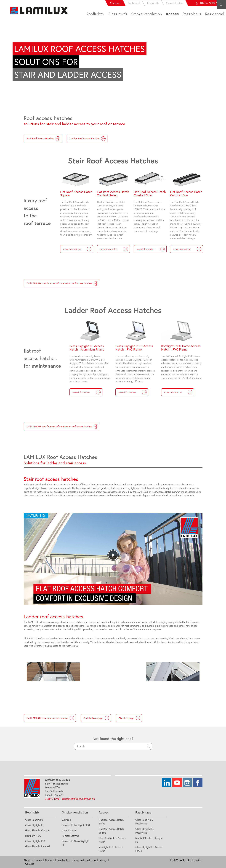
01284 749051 (53, 799)
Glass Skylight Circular (37, 830)
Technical (111, 3)
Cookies (30, 864)
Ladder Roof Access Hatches (88, 139)
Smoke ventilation (146, 14)
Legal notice (64, 860)
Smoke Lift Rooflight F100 (76, 825)
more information (77, 249)
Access (172, 14)
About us (28, 860)
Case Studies (152, 3)
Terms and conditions (85, 860)
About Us (130, 3)
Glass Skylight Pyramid (37, 846)
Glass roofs (117, 14)
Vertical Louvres (70, 836)
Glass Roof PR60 (34, 820)
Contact (93, 3)
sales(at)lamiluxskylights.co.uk (79, 799)
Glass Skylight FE (35, 825)
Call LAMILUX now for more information (50, 718)
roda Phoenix (69, 830)
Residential (215, 14)
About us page (130, 718)
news (39, 860)
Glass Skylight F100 (36, 841)
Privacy (103, 860)
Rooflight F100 (33, 836)
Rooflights (95, 14)
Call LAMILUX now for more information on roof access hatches (62, 283)
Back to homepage (96, 718)
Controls (67, 820)
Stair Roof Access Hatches (43, 139)
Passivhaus (192, 14)
